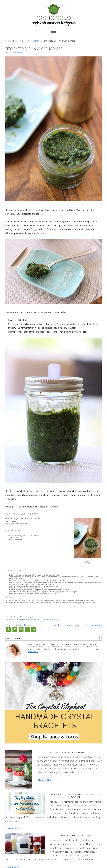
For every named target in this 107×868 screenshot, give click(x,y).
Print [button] (88, 562)
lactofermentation (53, 619)
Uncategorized (30, 617)
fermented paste (24, 619)
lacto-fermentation (40, 619)
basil (16, 619)
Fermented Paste (19, 617)
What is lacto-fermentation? (76, 836)
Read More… (33, 652)
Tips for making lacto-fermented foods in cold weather (76, 796)
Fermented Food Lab (54, 13)
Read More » (45, 780)
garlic (32, 619)
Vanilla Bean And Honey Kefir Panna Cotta (69, 752)
